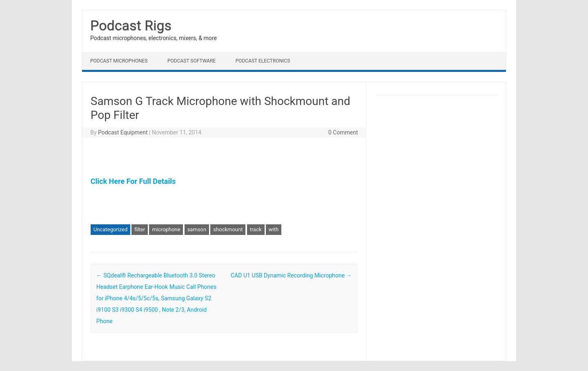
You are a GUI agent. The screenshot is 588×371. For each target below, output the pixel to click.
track (256, 229)
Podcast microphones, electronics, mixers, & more (154, 38)
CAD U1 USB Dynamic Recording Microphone (291, 275)
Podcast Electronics (263, 61)
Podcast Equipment (123, 132)
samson (197, 229)
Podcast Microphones (119, 61)
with (274, 229)
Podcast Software (192, 61)
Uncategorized (110, 229)
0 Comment (343, 132)
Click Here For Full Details (133, 181)
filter (140, 229)
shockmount (228, 229)
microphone (166, 229)
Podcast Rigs (131, 25)
